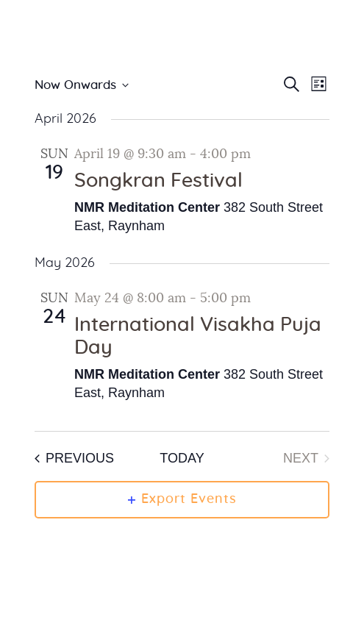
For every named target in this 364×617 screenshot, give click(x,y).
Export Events (182, 499)
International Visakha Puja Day (198, 336)
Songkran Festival (158, 181)
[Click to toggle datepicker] (82, 86)
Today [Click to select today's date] (182, 458)
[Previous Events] (74, 459)
